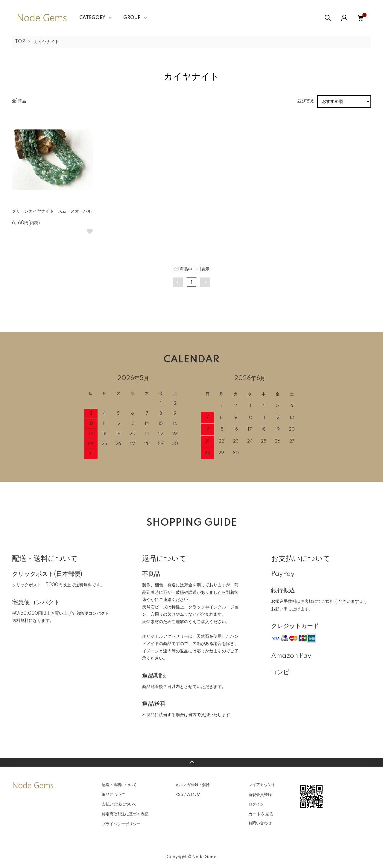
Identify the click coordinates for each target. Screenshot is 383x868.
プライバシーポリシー (121, 824)
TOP (20, 42)
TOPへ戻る (191, 762)
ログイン (256, 804)
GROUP (132, 18)
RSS (179, 795)
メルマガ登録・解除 (193, 785)
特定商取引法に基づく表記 (125, 814)
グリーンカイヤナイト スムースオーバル (54, 211)
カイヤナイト (46, 42)
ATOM (194, 795)
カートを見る (261, 814)
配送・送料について (119, 785)
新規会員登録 (260, 795)
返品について (113, 795)
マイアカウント (262, 785)
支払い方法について (119, 804)
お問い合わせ (260, 823)
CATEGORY (92, 18)
